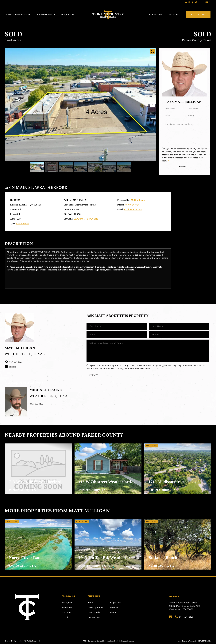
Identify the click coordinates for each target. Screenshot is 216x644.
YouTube (66, 612)
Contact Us (198, 15)
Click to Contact (133, 209)
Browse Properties (18, 15)
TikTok (65, 617)
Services (67, 15)
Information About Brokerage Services (119, 641)
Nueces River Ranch (27, 557)
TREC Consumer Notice (93, 641)
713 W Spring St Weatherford (35, 482)
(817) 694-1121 (132, 205)
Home (91, 603)
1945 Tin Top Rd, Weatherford (106, 557)
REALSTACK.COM (204, 641)
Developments (46, 15)
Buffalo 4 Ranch (163, 557)
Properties (115, 603)
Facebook (67, 607)
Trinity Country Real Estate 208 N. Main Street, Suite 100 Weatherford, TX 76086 (185, 606)
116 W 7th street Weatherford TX (105, 482)
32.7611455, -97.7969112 (86, 219)
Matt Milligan (138, 200)
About (113, 612)
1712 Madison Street (166, 482)
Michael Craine (46, 390)
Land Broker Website (186, 641)
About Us (174, 15)
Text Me (10, 367)
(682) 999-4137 (36, 404)
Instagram (67, 603)
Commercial (23, 223)
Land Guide (156, 15)
